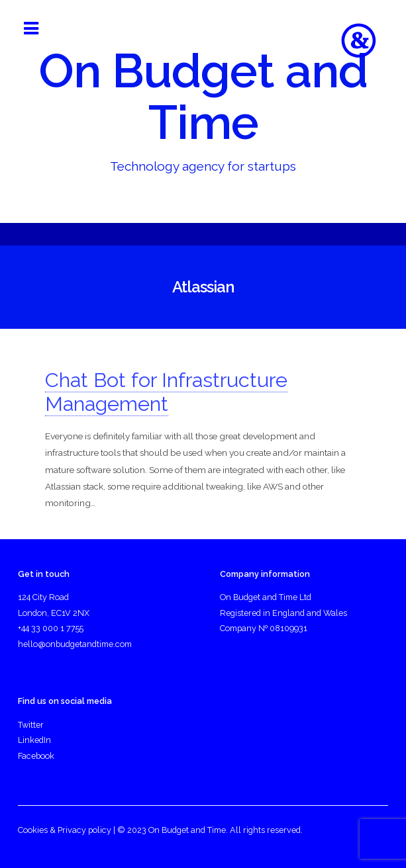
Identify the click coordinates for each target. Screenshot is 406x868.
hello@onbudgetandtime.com (75, 644)
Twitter (31, 725)
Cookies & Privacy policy (65, 830)
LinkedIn (34, 740)
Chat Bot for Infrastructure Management (166, 392)
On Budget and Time (203, 97)
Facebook (36, 756)
